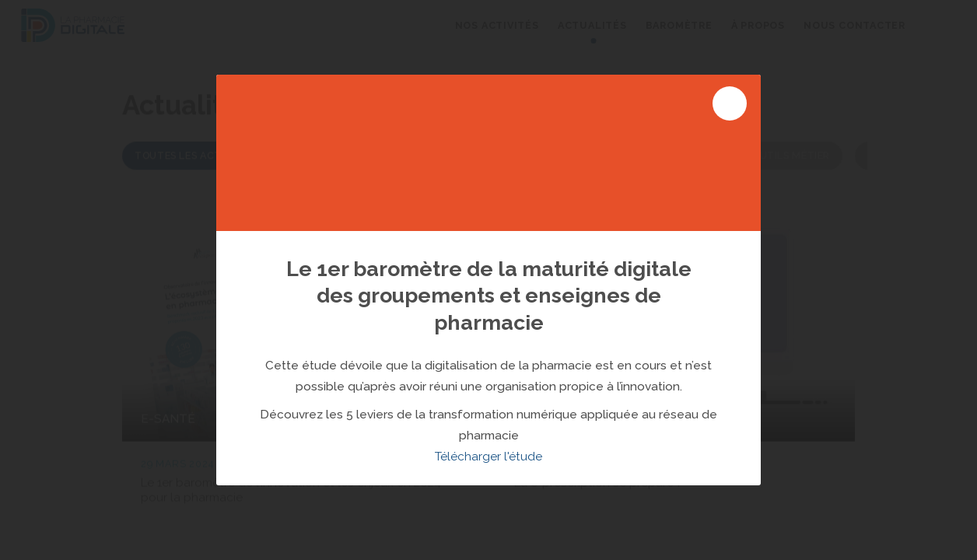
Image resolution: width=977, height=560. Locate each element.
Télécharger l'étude (488, 457)
